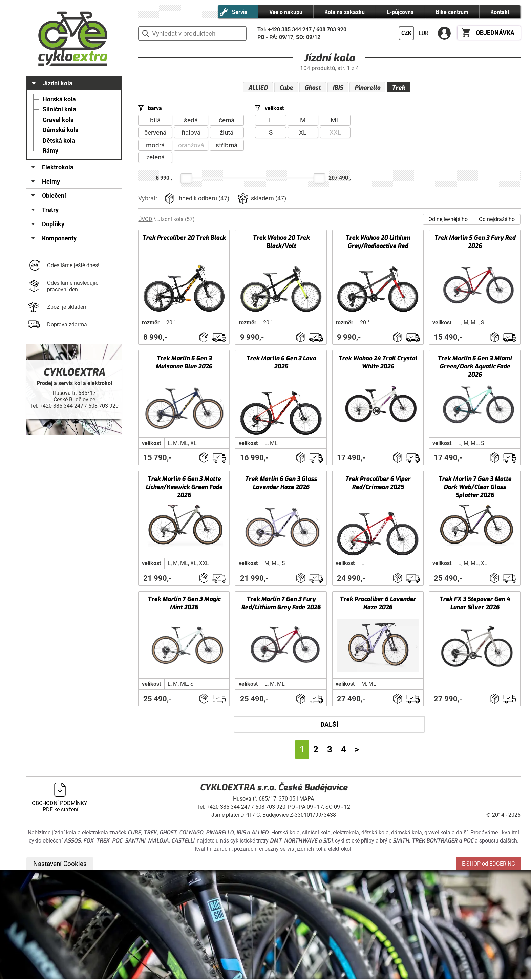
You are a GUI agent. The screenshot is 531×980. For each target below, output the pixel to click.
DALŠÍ (329, 726)
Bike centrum (452, 12)
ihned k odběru (203, 200)
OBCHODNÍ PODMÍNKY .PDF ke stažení (60, 808)
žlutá (227, 134)
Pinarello (367, 88)
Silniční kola (59, 109)
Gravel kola (58, 120)
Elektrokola (58, 167)
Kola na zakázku (345, 12)
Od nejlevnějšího (448, 221)
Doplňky (53, 224)
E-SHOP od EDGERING (488, 865)
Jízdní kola (58, 83)
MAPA (307, 800)
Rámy (50, 151)
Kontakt (500, 12)
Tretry (50, 210)
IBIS (338, 88)
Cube (286, 88)
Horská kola (59, 99)
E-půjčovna (400, 12)
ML (335, 122)
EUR (423, 33)
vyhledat (145, 34)
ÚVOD (145, 221)
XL (303, 134)
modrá (155, 146)
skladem (269, 200)
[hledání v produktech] (192, 34)
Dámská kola (61, 130)
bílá (155, 122)
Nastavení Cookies (60, 865)
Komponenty (59, 238)
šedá (191, 122)
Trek (398, 88)
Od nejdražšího (497, 221)
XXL (335, 134)
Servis (240, 12)
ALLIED (258, 88)
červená (155, 134)
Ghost (313, 88)
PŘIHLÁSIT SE (444, 33)
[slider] (186, 179)
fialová (191, 134)
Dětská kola (59, 141)
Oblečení (54, 196)
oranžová (191, 146)
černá (227, 122)
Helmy (51, 182)
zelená (155, 159)
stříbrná (227, 146)
